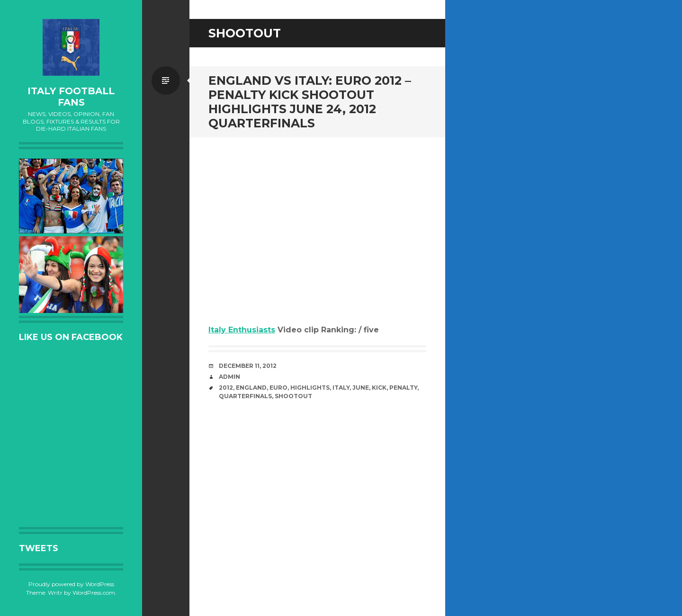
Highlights (310, 388)
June (361, 388)
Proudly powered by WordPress (71, 584)
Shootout (293, 396)
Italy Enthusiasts (242, 330)
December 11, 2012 (248, 366)
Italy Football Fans (71, 97)
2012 (226, 388)
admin (229, 377)
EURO (278, 388)
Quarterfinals (245, 396)
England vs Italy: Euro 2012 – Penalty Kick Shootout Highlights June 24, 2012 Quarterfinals (310, 102)
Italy (341, 388)
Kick (379, 388)
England (251, 388)
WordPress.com (94, 593)
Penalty (403, 388)
